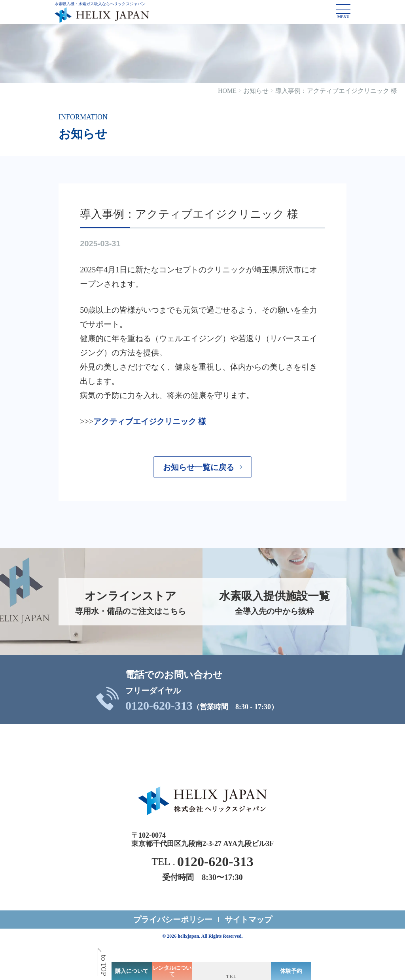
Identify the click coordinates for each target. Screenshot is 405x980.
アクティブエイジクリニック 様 (150, 421)
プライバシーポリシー (173, 920)
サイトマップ (248, 920)
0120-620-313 (159, 706)
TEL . (202, 862)
